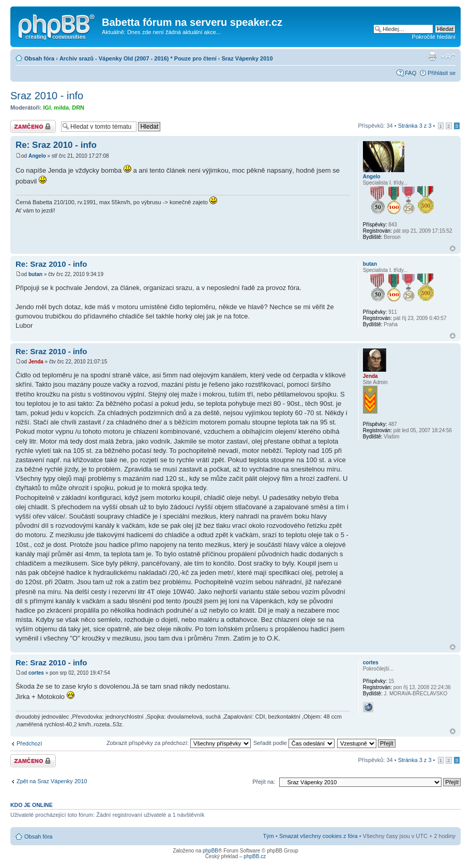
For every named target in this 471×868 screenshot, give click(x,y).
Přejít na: (264, 782)
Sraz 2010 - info (47, 96)
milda (61, 108)
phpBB (210, 851)
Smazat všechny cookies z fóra (318, 836)
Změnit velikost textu (448, 56)
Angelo (37, 156)
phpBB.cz (255, 856)
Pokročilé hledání (434, 37)
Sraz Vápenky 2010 (247, 58)
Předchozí (29, 743)
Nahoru (453, 248)
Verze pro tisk (432, 56)
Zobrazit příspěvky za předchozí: (179, 743)
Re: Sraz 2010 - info (56, 145)
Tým (269, 836)
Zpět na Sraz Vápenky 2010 (52, 781)
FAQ (411, 73)
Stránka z (415, 126)
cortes (36, 673)
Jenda (36, 362)
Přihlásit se (442, 73)
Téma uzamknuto (33, 126)
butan (35, 274)
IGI (47, 108)
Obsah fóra (39, 58)
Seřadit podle (294, 743)
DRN (78, 108)
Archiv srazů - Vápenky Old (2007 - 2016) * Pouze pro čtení (138, 58)
